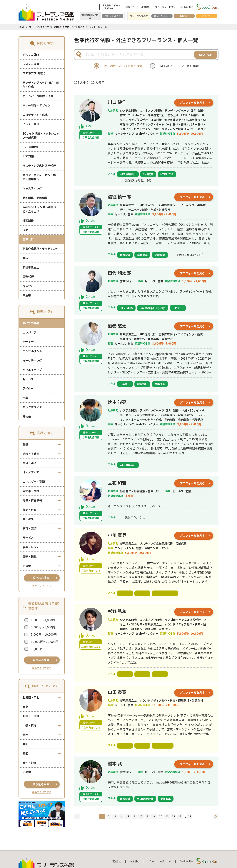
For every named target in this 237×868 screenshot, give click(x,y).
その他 (27, 416)
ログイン (207, 16)
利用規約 (145, 7)
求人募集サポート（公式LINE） (111, 7)
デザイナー (30, 342)
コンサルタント (32, 351)
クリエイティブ (32, 370)
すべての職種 (31, 323)
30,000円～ (39, 649)
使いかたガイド (113, 16)
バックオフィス (32, 407)
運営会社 (130, 7)
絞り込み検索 (41, 578)
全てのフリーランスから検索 (179, 66)
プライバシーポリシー (166, 7)
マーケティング (32, 360)
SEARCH (206, 55)
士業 (25, 398)
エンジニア (30, 332)
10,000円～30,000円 (45, 642)
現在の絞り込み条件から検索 (123, 66)
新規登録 (184, 16)
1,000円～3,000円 (43, 620)
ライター (28, 388)
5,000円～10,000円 (44, 634)
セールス (28, 379)
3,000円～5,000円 (43, 627)
